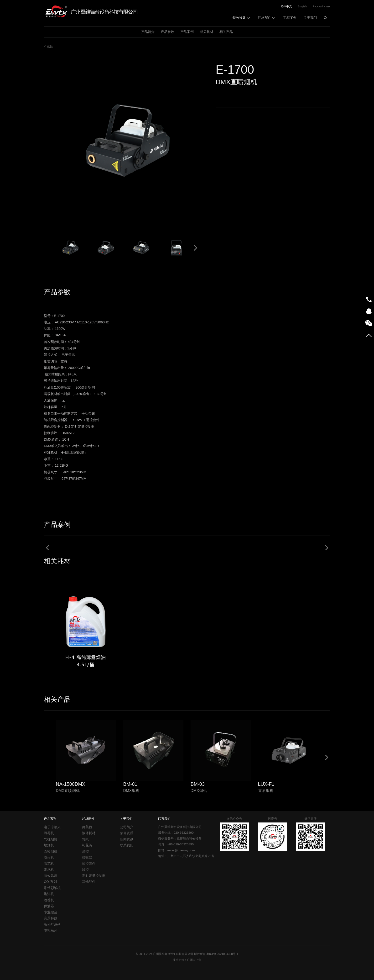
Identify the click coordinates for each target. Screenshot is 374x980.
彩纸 (85, 839)
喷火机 (49, 857)
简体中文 (286, 6)
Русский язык (321, 6)
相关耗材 (207, 32)
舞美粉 (87, 827)
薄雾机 (49, 833)
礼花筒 (87, 845)
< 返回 (49, 46)
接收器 (87, 857)
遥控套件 (89, 864)
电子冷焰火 (52, 827)
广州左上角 (194, 960)
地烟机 (49, 845)
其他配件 (89, 882)
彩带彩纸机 (52, 888)
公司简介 (127, 827)
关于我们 (310, 18)
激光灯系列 (52, 924)
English (302, 6)
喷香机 (49, 900)
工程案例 (290, 18)
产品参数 (167, 32)
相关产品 (226, 32)
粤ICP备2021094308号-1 (222, 954)
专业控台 (51, 912)
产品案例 (187, 32)
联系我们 (127, 845)
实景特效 (51, 918)
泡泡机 (49, 869)
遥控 (85, 851)
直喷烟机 (51, 851)
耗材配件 (267, 18)
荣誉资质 (127, 833)
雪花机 (49, 864)
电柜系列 (51, 930)
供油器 (49, 906)
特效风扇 (51, 876)
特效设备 (242, 18)
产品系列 (50, 819)
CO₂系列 (50, 882)
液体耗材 (89, 833)
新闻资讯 (127, 839)
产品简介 (148, 32)
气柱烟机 (51, 839)
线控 (85, 869)
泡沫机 (49, 894)
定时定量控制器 (94, 876)
